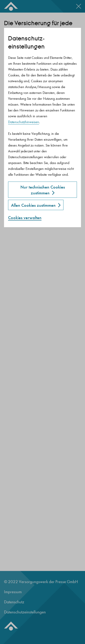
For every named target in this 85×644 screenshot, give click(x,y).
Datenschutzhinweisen (24, 122)
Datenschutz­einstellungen (26, 43)
